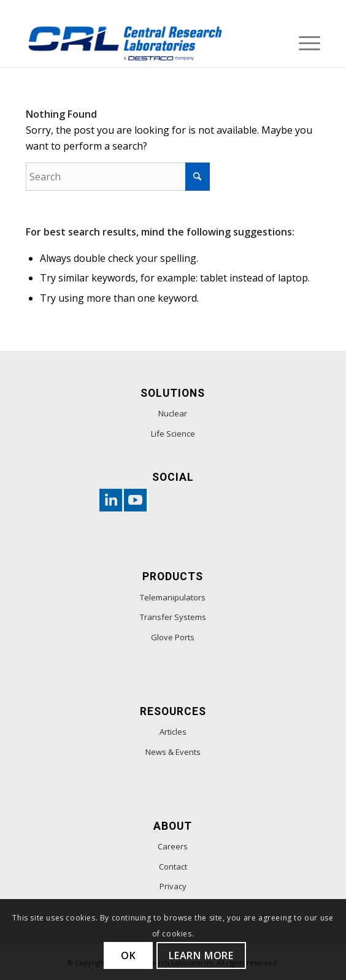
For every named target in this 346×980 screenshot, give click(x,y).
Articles (173, 732)
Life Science (173, 434)
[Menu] (303, 42)
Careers (173, 846)
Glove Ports (173, 637)
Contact (173, 867)
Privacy (173, 886)
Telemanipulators (173, 597)
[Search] (118, 177)
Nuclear (173, 413)
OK (129, 955)
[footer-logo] (144, 42)
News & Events (173, 752)
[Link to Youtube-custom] (133, 501)
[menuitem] (303, 42)
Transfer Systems (173, 617)
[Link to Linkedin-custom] (109, 501)
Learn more (201, 955)
